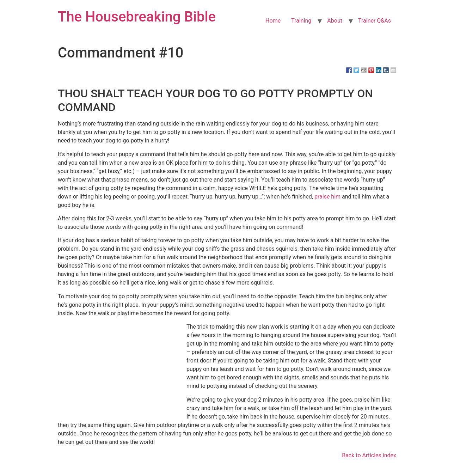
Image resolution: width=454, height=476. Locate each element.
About (335, 21)
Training (301, 21)
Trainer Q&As (375, 21)
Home (273, 21)
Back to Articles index (369, 455)
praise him (327, 197)
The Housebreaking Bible (137, 17)
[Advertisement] (130, 370)
